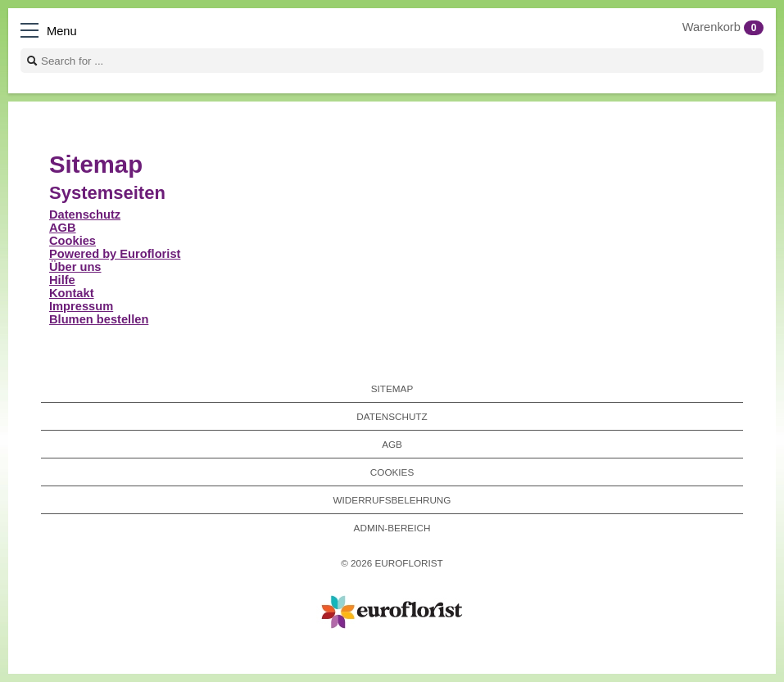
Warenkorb (723, 27)
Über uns (75, 267)
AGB (63, 228)
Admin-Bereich (392, 528)
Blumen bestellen (99, 319)
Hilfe (62, 280)
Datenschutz (85, 215)
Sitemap (392, 388)
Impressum (81, 306)
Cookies (73, 241)
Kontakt (72, 293)
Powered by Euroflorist (115, 254)
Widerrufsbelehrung (392, 500)
